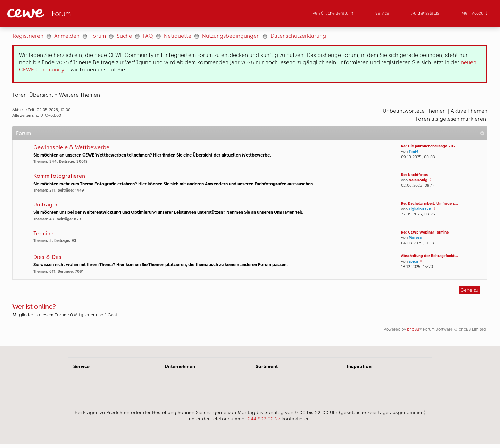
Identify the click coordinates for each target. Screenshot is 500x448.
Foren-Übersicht (33, 95)
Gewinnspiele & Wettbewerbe (71, 148)
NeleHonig (418, 180)
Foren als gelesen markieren (451, 119)
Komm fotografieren (59, 176)
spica (413, 261)
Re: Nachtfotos (414, 175)
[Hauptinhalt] (250, 187)
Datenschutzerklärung (298, 36)
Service (81, 366)
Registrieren (28, 36)
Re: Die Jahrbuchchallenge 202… (430, 146)
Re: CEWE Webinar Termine (425, 232)
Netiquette (178, 36)
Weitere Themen (80, 95)
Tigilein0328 (420, 209)
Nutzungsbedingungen (231, 36)
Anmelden (67, 36)
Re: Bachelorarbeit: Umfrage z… (430, 204)
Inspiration (359, 366)
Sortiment (267, 366)
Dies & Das (47, 257)
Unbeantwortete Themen (414, 111)
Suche (124, 36)
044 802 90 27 (264, 419)
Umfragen (46, 205)
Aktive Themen (469, 111)
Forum (98, 36)
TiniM (414, 151)
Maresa (415, 238)
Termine (43, 234)
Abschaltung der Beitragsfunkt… (430, 256)
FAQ (148, 36)
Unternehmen (180, 366)
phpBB (413, 329)
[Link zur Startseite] (75, 13)
